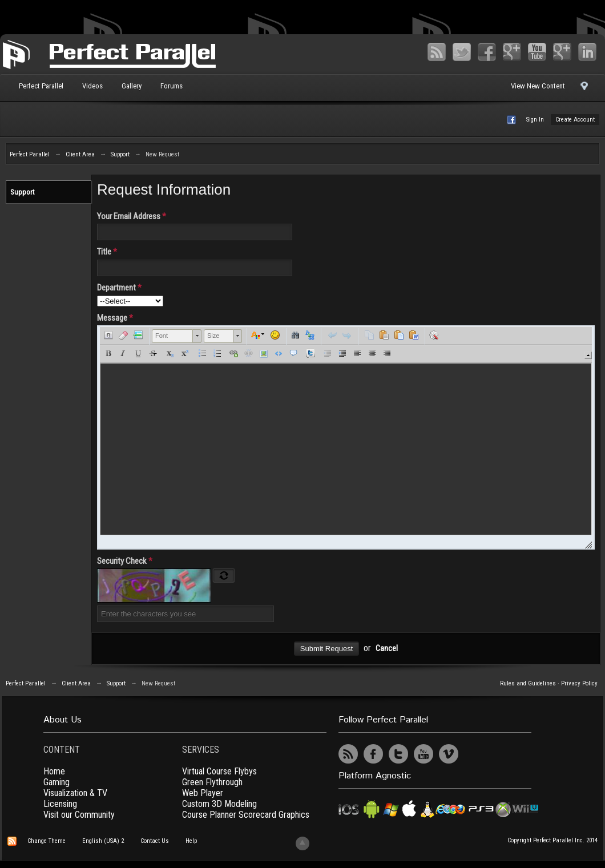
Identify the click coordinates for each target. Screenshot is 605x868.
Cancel (387, 649)
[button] (108, 335)
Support (23, 192)
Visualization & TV (75, 793)
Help (191, 841)
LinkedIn (587, 52)
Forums (172, 86)
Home (54, 771)
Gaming (57, 782)
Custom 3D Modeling (219, 804)
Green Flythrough (212, 782)
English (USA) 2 (103, 841)
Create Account (575, 120)
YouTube (537, 52)
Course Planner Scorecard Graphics (246, 815)
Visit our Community (79, 815)
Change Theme (47, 841)
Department (119, 288)
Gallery (132, 86)
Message (115, 318)
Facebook (487, 52)
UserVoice (474, 754)
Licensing (60, 804)
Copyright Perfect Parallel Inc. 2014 (552, 840)
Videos (92, 86)
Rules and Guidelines (528, 683)
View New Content (538, 86)
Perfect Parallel (41, 86)
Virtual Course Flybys (219, 771)
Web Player (203, 793)
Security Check (125, 561)
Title (107, 252)
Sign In (535, 120)
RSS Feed (437, 52)
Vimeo (562, 52)
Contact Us (155, 841)
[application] (346, 437)
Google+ (512, 52)
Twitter (462, 52)
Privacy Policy (579, 683)
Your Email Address (132, 216)
